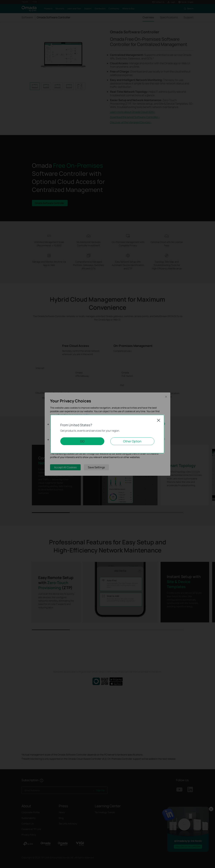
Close (159, 420)
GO (82, 441)
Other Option (132, 441)
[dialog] (107, 434)
